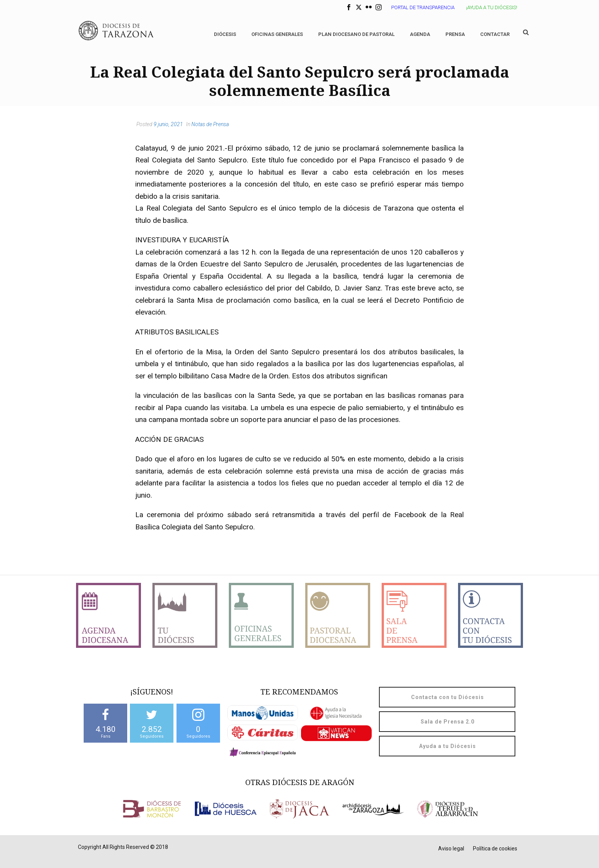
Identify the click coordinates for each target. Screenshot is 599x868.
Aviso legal (451, 849)
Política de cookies (495, 849)
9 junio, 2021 (168, 124)
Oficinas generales (277, 34)
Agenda (420, 34)
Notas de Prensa (210, 124)
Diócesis (225, 34)
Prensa (455, 34)
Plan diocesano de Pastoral (356, 34)
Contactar (495, 34)
